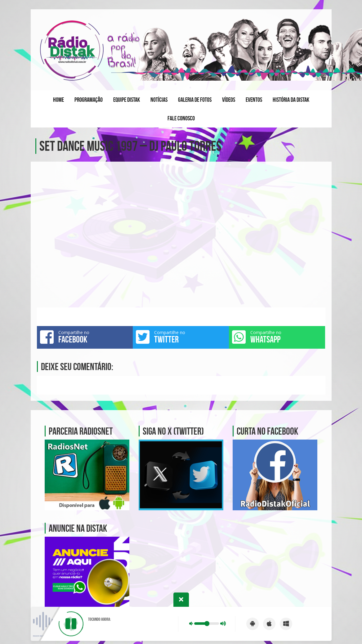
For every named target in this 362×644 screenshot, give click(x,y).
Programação (89, 100)
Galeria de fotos (195, 100)
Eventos (254, 100)
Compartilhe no (85, 337)
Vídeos (229, 100)
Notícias (159, 100)
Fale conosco (181, 118)
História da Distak (291, 100)
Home (58, 100)
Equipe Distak (127, 100)
